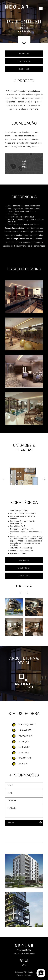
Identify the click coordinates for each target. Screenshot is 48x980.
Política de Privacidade (24, 972)
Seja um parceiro (24, 953)
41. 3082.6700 (24, 950)
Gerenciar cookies (24, 975)
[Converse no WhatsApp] (41, 973)
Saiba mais (24, 69)
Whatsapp (24, 54)
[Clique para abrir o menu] (40, 9)
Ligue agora (24, 61)
